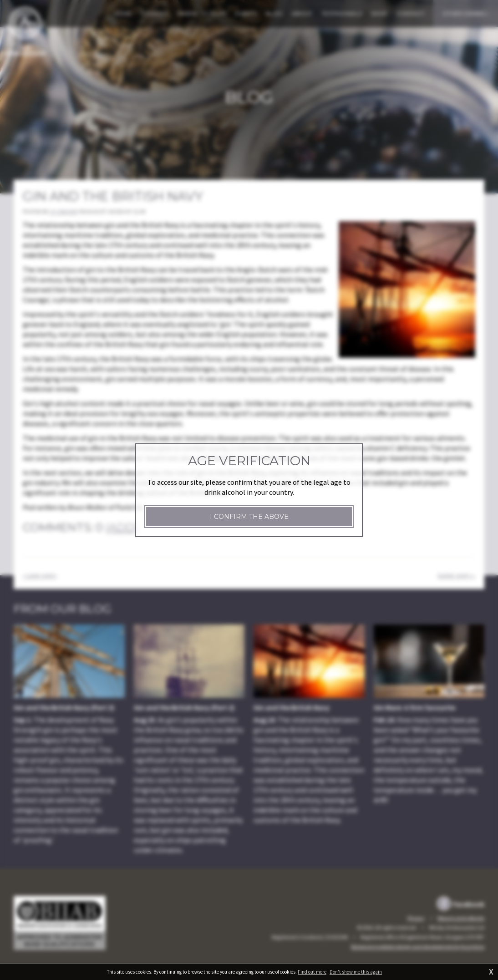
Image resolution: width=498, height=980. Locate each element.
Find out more (312, 972)
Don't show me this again (356, 972)
